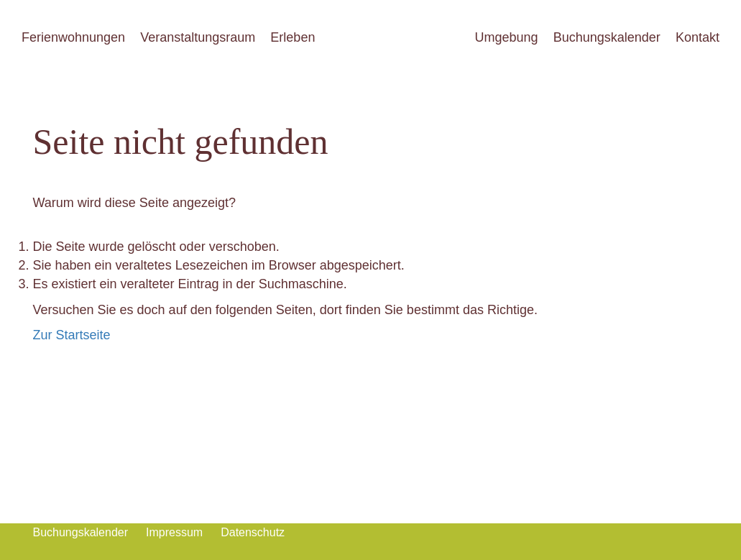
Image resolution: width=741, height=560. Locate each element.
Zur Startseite (72, 335)
